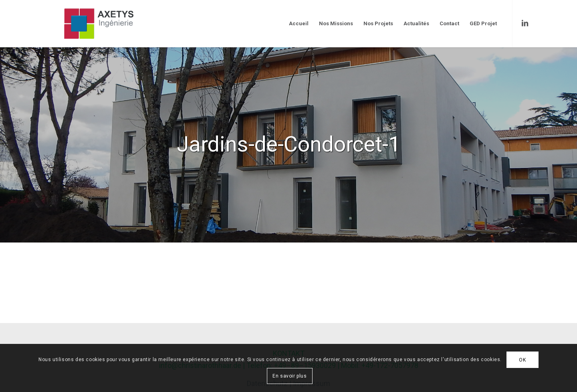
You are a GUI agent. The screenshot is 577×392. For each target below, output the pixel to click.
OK (522, 360)
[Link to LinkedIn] (525, 23)
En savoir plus (290, 376)
